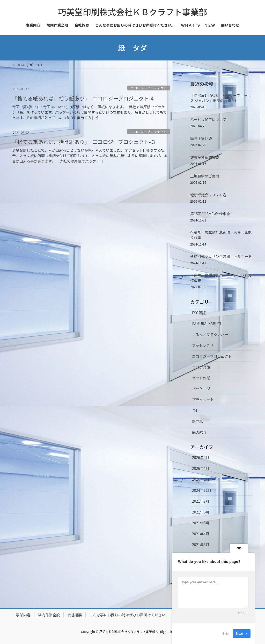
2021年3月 (201, 545)
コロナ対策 (201, 367)
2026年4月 (201, 468)
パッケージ (201, 389)
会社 (196, 410)
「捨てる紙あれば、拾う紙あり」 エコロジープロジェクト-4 (83, 98)
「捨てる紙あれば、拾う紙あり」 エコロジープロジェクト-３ (84, 142)
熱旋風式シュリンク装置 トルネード (221, 256)
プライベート (203, 400)
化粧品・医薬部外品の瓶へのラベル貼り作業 (221, 235)
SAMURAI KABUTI (207, 324)
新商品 (197, 421)
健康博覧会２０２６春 (208, 195)
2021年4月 (201, 534)
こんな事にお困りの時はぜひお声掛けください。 (129, 615)
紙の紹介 (199, 432)
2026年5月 (201, 457)
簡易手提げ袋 (201, 138)
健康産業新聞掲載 (205, 157)
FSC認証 (199, 313)
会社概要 (75, 615)
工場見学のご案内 (205, 176)
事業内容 (23, 615)
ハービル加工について (208, 119)
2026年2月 (201, 479)
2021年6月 (201, 512)
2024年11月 (202, 490)
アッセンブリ (203, 345)
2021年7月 (201, 501)
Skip (226, 634)
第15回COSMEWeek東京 (210, 214)
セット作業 (201, 378)
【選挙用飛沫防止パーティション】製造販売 (221, 278)
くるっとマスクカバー (210, 334)
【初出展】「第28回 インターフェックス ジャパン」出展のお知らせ (221, 98)
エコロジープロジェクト (149, 88)
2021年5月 (201, 523)
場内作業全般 (49, 615)
